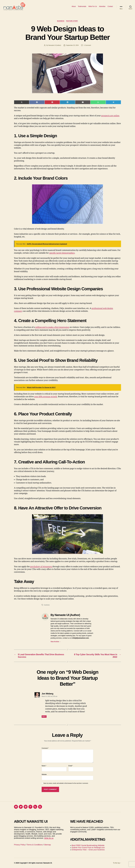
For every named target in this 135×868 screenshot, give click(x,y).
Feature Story (72, 21)
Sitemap (47, 845)
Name (44, 766)
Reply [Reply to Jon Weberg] (44, 717)
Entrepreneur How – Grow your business (88, 850)
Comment (45, 748)
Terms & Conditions (35, 845)
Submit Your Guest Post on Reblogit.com (88, 847)
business (47, 605)
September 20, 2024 (72, 45)
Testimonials (82, 6)
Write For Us (93, 6)
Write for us (49, 838)
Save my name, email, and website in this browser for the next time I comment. (66, 783)
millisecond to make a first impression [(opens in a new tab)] (52, 327)
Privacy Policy (20, 845)
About (74, 6)
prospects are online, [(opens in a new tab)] (110, 116)
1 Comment (87, 45)
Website (44, 774)
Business (61, 21)
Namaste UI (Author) (55, 45)
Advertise (102, 6)
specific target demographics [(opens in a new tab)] (62, 253)
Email (71, 766)
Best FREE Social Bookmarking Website (88, 845)
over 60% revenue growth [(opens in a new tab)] (46, 397)
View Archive (56, 642)
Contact (110, 6)
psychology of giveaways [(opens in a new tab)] (41, 567)
